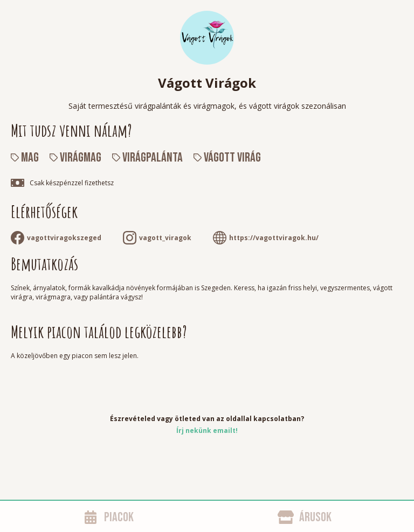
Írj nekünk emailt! (207, 430)
